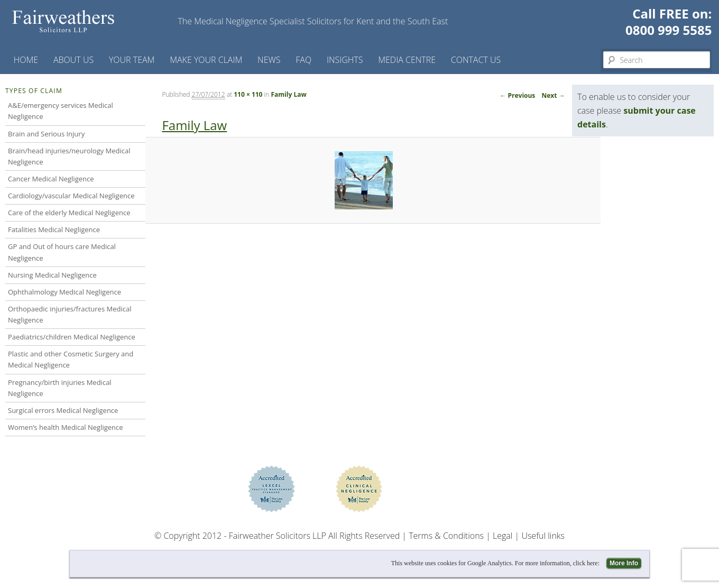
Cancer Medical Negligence (51, 179)
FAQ (303, 60)
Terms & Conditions (446, 536)
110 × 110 (248, 94)
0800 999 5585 (669, 30)
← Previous (517, 95)
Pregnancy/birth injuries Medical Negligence (60, 388)
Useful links (543, 536)
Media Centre (407, 60)
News (269, 60)
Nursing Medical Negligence (52, 275)
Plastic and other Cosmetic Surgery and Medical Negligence (71, 359)
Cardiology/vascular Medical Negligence (71, 196)
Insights (345, 60)
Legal (503, 536)
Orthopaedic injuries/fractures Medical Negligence (70, 314)
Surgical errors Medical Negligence (63, 410)
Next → (553, 95)
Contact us (476, 60)
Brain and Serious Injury (46, 134)
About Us (73, 60)
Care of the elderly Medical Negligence (69, 213)
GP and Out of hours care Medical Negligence (62, 252)
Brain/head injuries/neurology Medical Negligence (69, 156)
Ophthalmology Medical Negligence (64, 292)
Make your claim (206, 60)
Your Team (132, 60)
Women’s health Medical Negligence (66, 427)
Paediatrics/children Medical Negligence (72, 337)
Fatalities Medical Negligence (54, 229)
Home (26, 60)
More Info (624, 563)
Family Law (289, 94)
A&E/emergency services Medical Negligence (61, 111)
